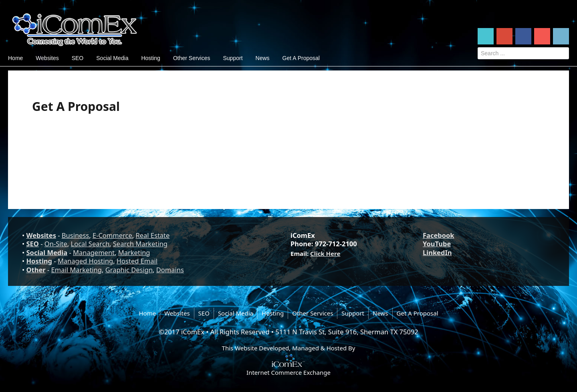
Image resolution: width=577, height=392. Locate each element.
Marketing (134, 252)
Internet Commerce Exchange (288, 372)
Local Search (90, 244)
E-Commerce (112, 235)
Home (15, 58)
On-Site (56, 244)
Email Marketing (77, 270)
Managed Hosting (85, 261)
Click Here (325, 253)
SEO (78, 58)
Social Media (112, 58)
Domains (170, 270)
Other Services (192, 58)
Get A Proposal (301, 58)
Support (233, 58)
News (263, 58)
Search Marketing (140, 244)
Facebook (439, 235)
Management (94, 252)
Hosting (150, 58)
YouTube (437, 244)
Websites (47, 58)
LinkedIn (437, 252)
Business (75, 235)
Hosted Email (137, 261)
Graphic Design (129, 270)
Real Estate (152, 235)
